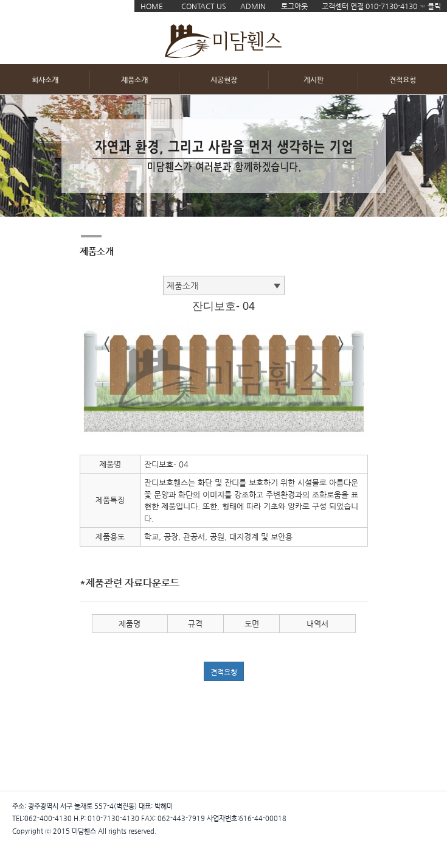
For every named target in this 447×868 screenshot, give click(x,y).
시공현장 (224, 80)
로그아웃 (294, 6)
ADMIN (253, 6)
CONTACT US (204, 6)
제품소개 (134, 80)
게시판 (314, 80)
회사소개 (45, 80)
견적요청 (403, 80)
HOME (152, 6)
